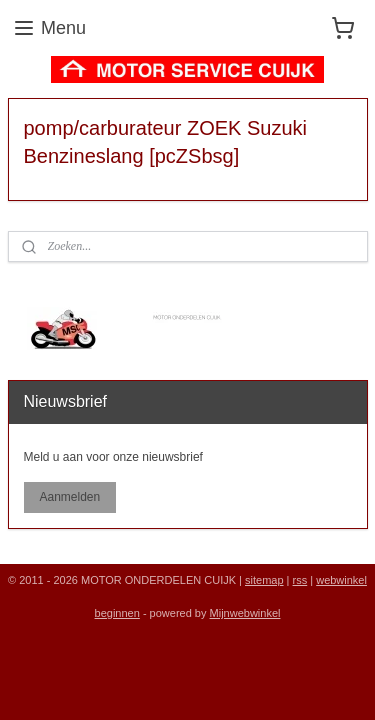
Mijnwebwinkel (245, 613)
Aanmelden (69, 497)
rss (300, 580)
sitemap (264, 580)
